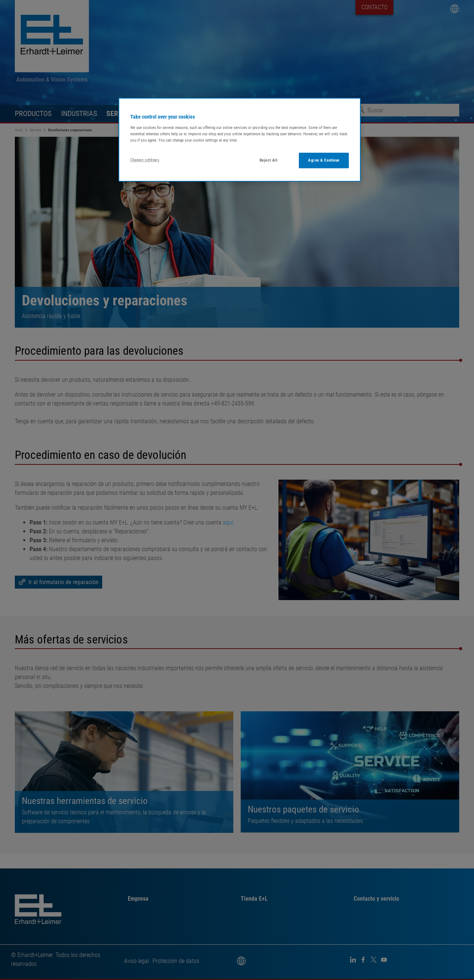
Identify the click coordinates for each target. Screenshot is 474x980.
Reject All (269, 160)
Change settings (145, 160)
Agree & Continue (324, 160)
